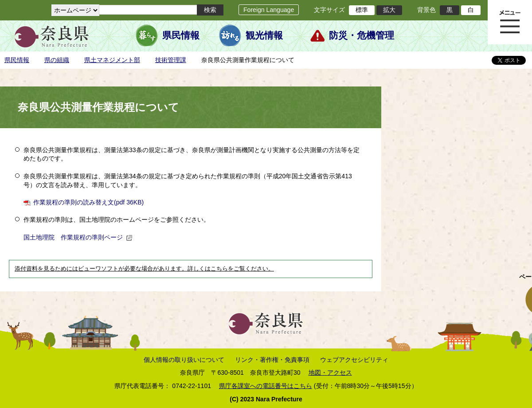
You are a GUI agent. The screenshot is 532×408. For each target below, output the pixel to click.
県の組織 (57, 60)
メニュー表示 (510, 22)
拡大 (389, 10)
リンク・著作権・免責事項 (272, 360)
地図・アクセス (330, 373)
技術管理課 (171, 60)
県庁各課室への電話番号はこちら (266, 386)
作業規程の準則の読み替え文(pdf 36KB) (88, 202)
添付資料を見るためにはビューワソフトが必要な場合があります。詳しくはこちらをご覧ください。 (144, 269)
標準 (362, 10)
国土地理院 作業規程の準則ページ (78, 237)
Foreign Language (269, 10)
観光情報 (264, 35)
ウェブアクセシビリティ (354, 360)
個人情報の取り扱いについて (184, 360)
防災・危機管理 (362, 35)
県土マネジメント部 (112, 60)
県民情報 (181, 35)
